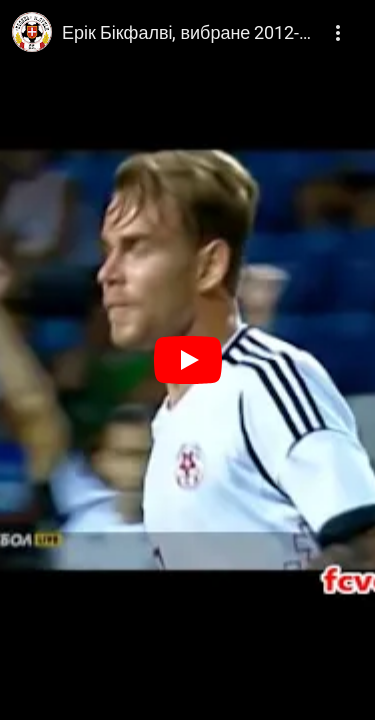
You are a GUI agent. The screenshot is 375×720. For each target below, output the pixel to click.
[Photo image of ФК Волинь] (32, 32)
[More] (339, 26)
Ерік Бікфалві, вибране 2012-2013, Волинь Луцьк (188, 32)
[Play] (188, 360)
